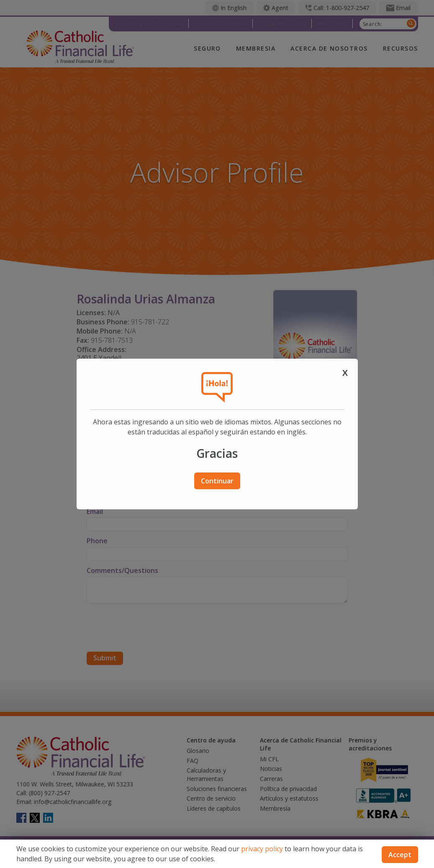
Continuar (217, 481)
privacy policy (262, 849)
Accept (400, 855)
